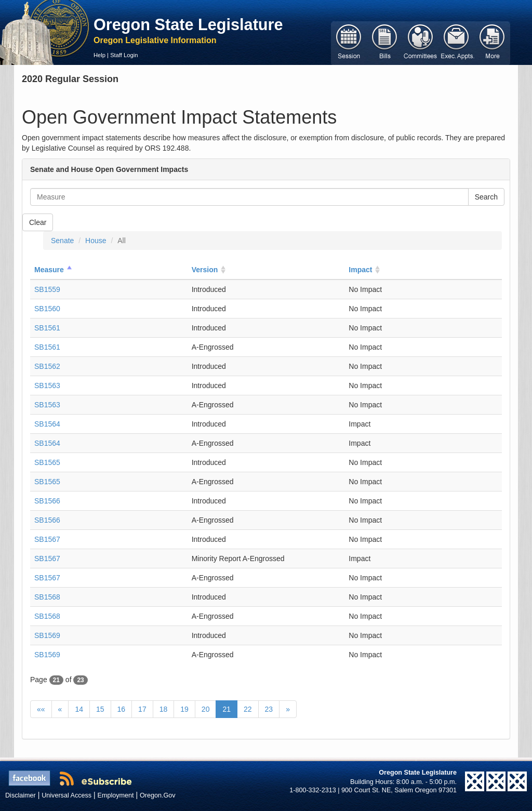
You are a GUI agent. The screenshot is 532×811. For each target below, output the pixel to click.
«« (41, 709)
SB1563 (47, 385)
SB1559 (47, 289)
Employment (116, 795)
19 (184, 709)
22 (248, 709)
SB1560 (47, 309)
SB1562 (47, 366)
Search (486, 197)
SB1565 (47, 462)
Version (205, 270)
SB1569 (47, 635)
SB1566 (47, 501)
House (96, 241)
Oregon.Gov (158, 795)
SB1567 (47, 539)
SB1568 (47, 597)
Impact (360, 270)
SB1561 (47, 328)
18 (164, 709)
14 (79, 709)
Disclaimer (21, 795)
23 (269, 709)
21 (227, 709)
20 (206, 709)
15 (100, 709)
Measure (49, 270)
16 (122, 709)
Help (99, 55)
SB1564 (47, 424)
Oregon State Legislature (188, 24)
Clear (38, 222)
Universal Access (66, 795)
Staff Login (124, 55)
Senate (62, 241)
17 (142, 709)
